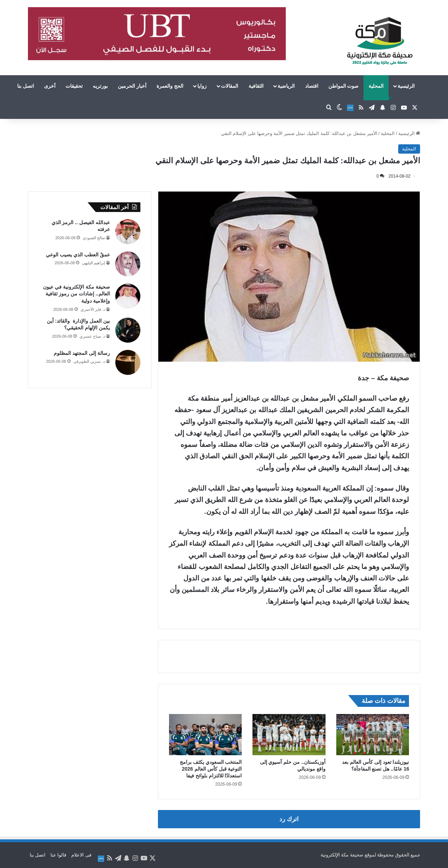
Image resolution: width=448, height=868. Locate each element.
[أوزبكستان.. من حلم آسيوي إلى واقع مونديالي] (289, 735)
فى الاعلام (81, 855)
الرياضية (286, 86)
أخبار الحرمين (132, 86)
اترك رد (289, 819)
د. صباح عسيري (92, 336)
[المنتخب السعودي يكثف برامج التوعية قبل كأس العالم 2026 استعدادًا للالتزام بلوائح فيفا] (206, 735)
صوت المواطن (344, 86)
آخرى (50, 86)
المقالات (230, 86)
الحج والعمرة (170, 86)
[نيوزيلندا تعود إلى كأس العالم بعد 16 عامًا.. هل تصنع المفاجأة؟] (373, 735)
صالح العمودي (94, 238)
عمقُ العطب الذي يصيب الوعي (78, 255)
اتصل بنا (26, 86)
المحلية (376, 86)
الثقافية (256, 86)
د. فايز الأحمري (93, 309)
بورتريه (100, 86)
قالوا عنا (59, 855)
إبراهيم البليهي (93, 263)
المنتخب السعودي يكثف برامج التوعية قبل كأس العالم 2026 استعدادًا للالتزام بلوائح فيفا (211, 769)
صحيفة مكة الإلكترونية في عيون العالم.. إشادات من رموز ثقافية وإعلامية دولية (76, 294)
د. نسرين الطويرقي (89, 361)
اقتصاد (312, 86)
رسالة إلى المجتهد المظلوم (82, 353)
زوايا (202, 86)
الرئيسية (406, 86)
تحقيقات (74, 86)
